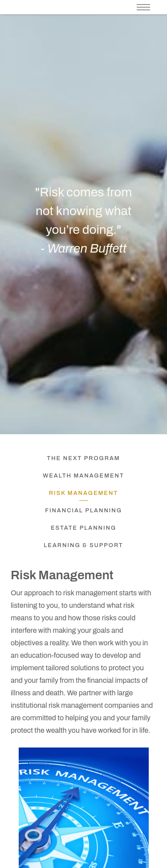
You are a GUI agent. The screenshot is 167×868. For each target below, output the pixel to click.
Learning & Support (83, 545)
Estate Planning (83, 528)
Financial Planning (83, 511)
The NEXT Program (83, 458)
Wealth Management (83, 476)
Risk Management (83, 493)
